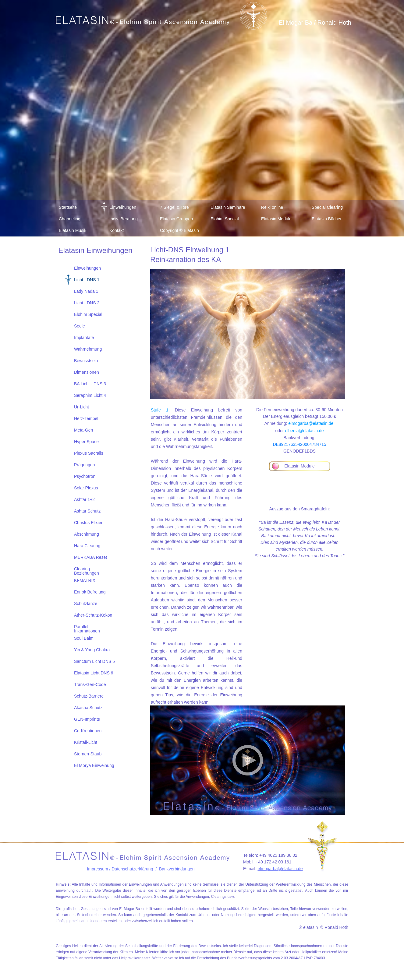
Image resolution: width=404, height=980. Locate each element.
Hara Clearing (87, 546)
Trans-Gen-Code (90, 684)
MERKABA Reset (90, 557)
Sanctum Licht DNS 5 (94, 661)
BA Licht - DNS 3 (90, 384)
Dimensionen (87, 372)
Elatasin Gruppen (176, 219)
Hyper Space (86, 442)
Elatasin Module (276, 219)
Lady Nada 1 (86, 291)
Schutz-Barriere (89, 696)
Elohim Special (225, 219)
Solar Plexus (86, 488)
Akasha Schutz (88, 708)
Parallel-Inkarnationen (87, 628)
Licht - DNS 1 (87, 280)
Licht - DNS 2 (87, 303)
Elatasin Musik (73, 230)
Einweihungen (123, 207)
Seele (80, 326)
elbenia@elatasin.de (304, 431)
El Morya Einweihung (94, 765)
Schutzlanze (86, 604)
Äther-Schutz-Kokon (93, 615)
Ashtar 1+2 (84, 499)
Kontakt (117, 230)
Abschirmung (87, 534)
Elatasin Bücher (327, 219)
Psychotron (85, 476)
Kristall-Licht (86, 742)
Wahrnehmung (88, 349)
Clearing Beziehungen (87, 570)
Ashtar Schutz (87, 511)
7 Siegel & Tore (174, 207)
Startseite (68, 207)
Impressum (97, 869)
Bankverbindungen (177, 869)
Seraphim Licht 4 (90, 395)
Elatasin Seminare (228, 207)
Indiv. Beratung (124, 219)
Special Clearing (327, 207)
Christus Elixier (88, 523)
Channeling (70, 219)
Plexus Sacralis (89, 453)
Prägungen (85, 465)
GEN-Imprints (87, 719)
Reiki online (272, 207)
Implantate (84, 338)
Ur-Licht (82, 407)
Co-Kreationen (88, 731)
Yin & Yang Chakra (92, 650)
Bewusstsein (86, 361)
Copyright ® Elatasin (179, 230)
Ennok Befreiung (90, 592)
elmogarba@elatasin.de (311, 423)
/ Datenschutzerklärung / (134, 869)
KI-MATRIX (85, 580)
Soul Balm (84, 638)
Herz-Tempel (86, 418)
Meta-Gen (83, 430)
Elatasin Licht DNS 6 (94, 673)
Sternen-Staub (88, 754)
